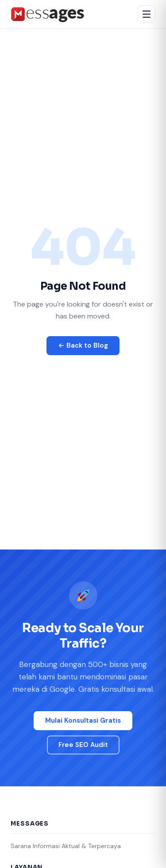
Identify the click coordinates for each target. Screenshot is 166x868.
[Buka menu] (147, 14)
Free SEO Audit (83, 745)
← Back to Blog (83, 345)
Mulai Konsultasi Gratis (83, 720)
